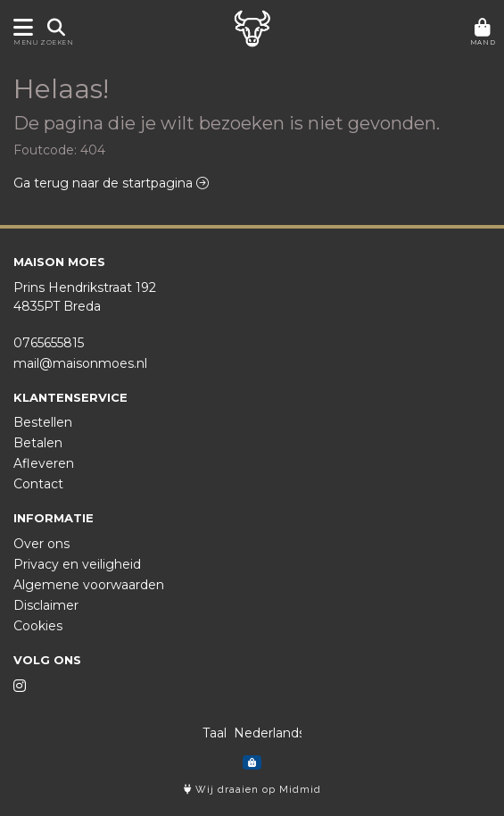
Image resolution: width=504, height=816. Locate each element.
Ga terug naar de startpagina (111, 183)
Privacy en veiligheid (77, 564)
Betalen (38, 443)
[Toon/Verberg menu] (20, 28)
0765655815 (49, 343)
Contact (38, 484)
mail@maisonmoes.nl (80, 363)
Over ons (41, 544)
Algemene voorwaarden (89, 585)
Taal (215, 733)
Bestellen (43, 422)
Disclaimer (46, 605)
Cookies (38, 626)
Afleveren (44, 463)
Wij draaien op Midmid (252, 790)
